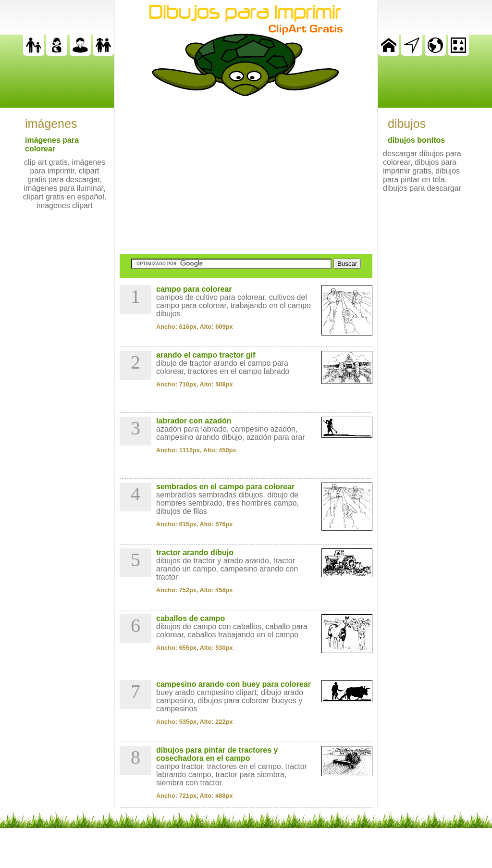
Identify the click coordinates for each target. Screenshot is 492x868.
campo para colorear (194, 289)
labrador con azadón (194, 421)
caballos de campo (191, 618)
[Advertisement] (246, 175)
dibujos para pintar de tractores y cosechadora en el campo (217, 754)
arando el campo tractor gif (206, 355)
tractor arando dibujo (195, 552)
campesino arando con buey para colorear (234, 684)
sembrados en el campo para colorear (225, 487)
